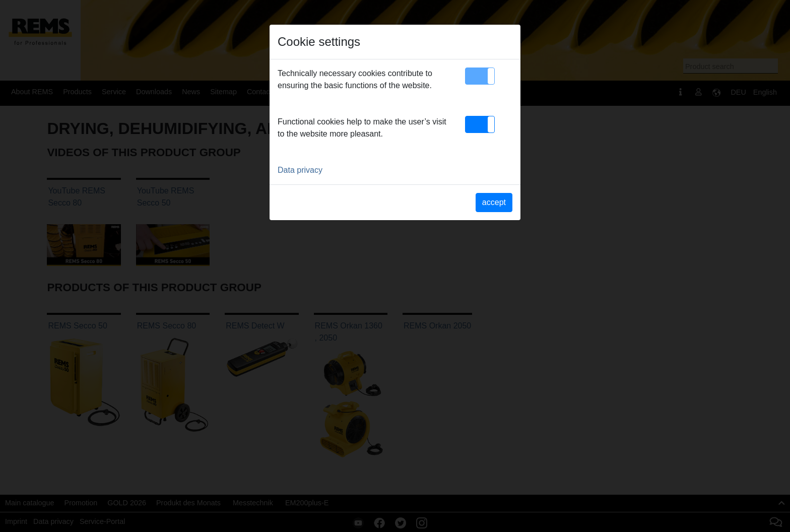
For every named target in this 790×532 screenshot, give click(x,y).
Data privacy (300, 170)
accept (494, 202)
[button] (480, 76)
